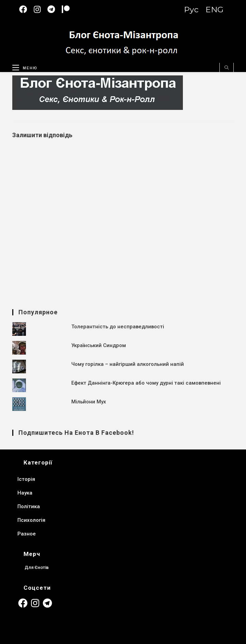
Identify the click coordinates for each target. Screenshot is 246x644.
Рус (191, 10)
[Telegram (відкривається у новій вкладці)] (55, 9)
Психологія (31, 520)
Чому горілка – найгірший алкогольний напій (128, 364)
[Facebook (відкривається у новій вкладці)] (26, 9)
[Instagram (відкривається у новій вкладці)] (41, 9)
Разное (27, 534)
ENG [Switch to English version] (214, 10)
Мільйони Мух (89, 402)
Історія (26, 479)
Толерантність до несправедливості (118, 327)
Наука (25, 493)
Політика (29, 506)
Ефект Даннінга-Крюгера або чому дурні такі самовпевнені (146, 383)
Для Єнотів (37, 567)
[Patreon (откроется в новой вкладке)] (69, 9)
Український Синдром (99, 345)
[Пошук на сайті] (227, 68)
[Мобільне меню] (22, 67)
